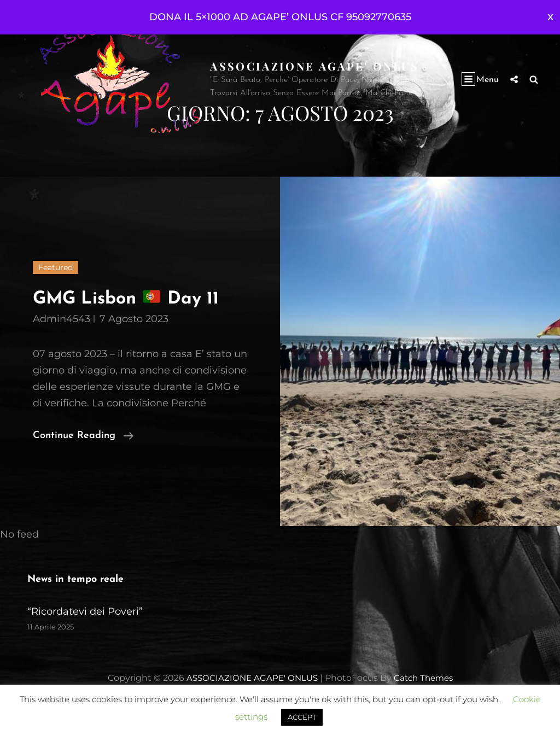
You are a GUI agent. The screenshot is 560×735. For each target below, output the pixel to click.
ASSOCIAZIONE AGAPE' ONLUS (317, 65)
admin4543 (62, 345)
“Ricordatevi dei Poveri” (85, 638)
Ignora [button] (550, 17)
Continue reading (83, 462)
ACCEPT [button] (302, 717)
